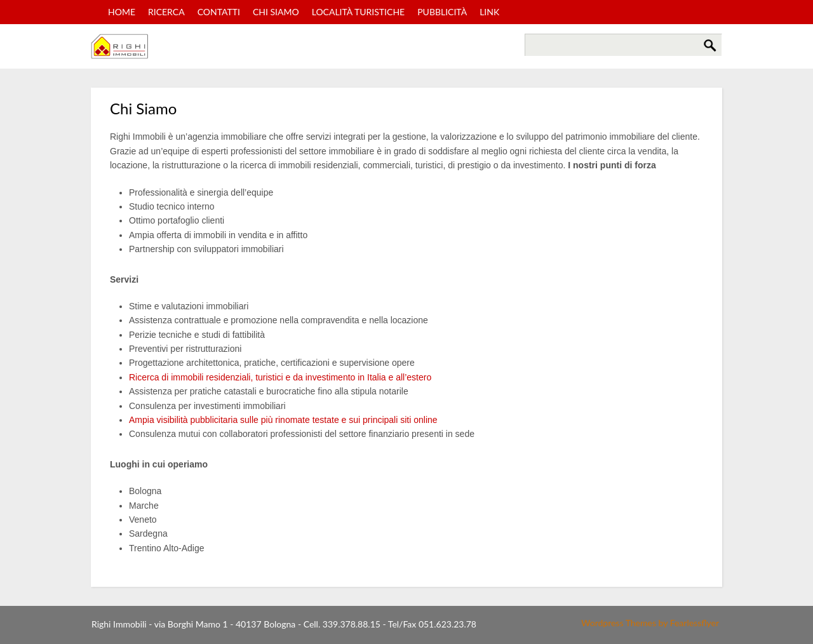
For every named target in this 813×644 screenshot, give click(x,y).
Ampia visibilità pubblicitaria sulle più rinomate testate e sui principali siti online (283, 420)
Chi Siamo (276, 12)
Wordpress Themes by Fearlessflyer (650, 623)
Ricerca (166, 12)
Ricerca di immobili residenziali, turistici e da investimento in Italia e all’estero (280, 377)
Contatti (219, 12)
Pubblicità (442, 12)
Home (122, 12)
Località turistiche (359, 12)
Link (489, 12)
